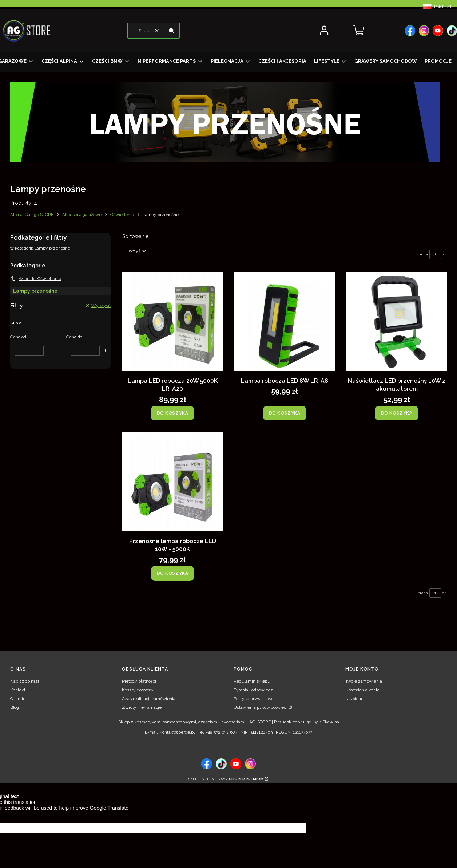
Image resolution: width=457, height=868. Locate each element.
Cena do (74, 337)
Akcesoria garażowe (82, 215)
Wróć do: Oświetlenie (36, 279)
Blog (15, 707)
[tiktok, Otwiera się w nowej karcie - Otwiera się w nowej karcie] (221, 764)
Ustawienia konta (362, 690)
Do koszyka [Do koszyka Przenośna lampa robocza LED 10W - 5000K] (173, 573)
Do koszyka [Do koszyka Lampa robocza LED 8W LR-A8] (285, 413)
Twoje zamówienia (364, 681)
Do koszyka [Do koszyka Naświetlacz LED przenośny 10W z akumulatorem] (397, 413)
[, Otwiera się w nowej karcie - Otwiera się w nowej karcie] (410, 31)
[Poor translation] (18, 817)
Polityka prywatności (254, 699)
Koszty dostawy (138, 690)
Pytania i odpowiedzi (254, 690)
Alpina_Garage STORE (32, 215)
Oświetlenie (122, 215)
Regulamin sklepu (252, 681)
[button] (171, 31)
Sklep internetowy (226, 779)
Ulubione (354, 699)
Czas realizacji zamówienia (149, 699)
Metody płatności (139, 681)
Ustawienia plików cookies (260, 707)
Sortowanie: (136, 236)
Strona (422, 254)
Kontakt (18, 690)
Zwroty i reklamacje (142, 707)
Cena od (18, 337)
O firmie (18, 699)
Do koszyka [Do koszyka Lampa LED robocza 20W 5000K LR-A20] (173, 413)
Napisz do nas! (25, 681)
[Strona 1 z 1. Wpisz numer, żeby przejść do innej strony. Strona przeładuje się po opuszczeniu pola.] (435, 254)
